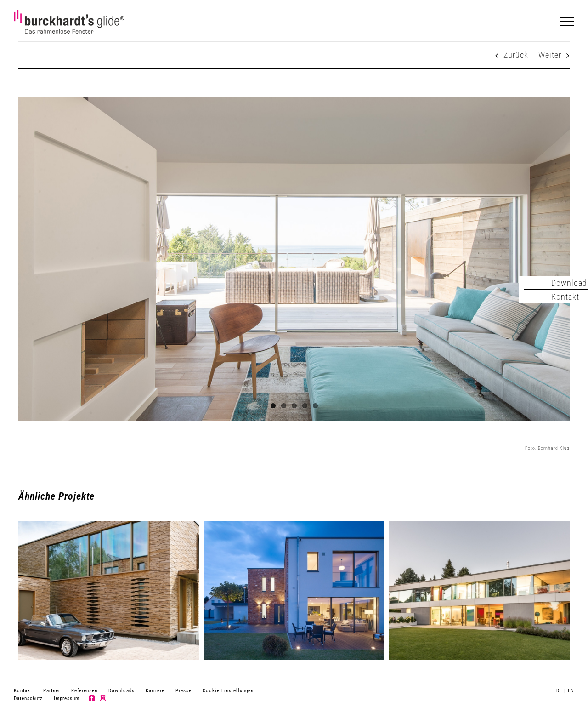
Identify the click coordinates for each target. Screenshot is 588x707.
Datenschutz (28, 698)
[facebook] (92, 698)
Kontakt (23, 691)
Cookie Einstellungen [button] (228, 691)
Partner (52, 691)
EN (571, 691)
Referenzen (84, 691)
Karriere (155, 691)
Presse (184, 691)
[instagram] (103, 698)
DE (559, 691)
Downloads (122, 691)
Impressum (67, 698)
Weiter (550, 55)
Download (569, 283)
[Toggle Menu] (568, 22)
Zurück (516, 55)
